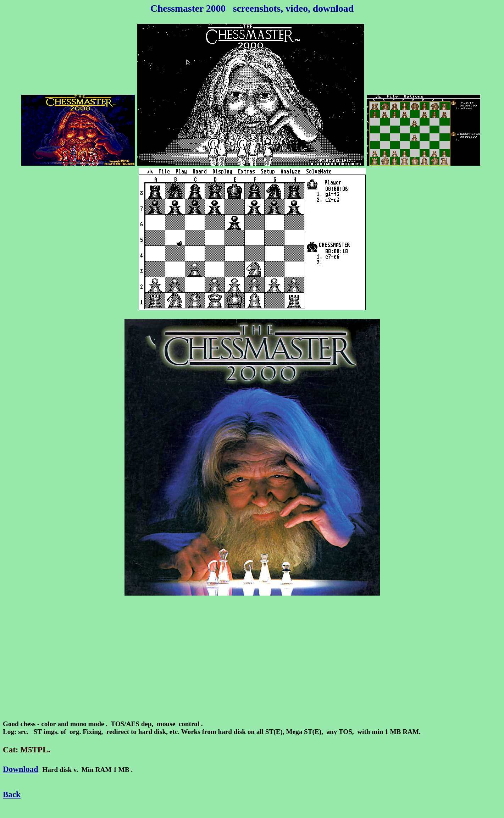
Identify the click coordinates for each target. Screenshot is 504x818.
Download (21, 769)
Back (12, 794)
